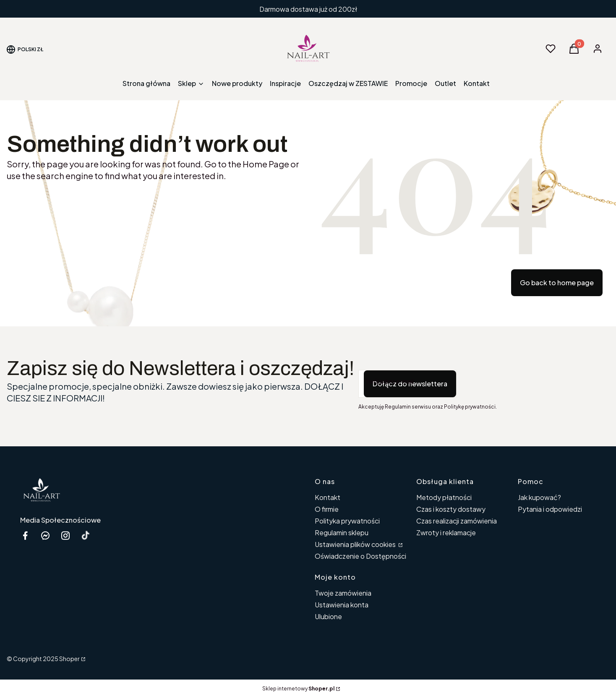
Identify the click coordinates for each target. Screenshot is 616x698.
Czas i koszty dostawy (451, 509)
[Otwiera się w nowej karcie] (86, 535)
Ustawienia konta (342, 605)
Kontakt (328, 497)
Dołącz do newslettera (410, 384)
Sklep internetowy (298, 689)
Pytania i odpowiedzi (550, 509)
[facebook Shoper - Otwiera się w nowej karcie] (25, 535)
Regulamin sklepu (342, 533)
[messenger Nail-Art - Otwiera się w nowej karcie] (45, 535)
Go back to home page (557, 283)
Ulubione (328, 616)
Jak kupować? (539, 497)
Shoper (69, 659)
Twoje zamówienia (343, 593)
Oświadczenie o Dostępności (360, 556)
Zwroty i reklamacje (446, 533)
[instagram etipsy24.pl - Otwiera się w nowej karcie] (65, 535)
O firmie (327, 509)
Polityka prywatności (347, 521)
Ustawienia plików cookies (356, 544)
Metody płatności (444, 497)
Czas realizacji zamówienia (457, 521)
